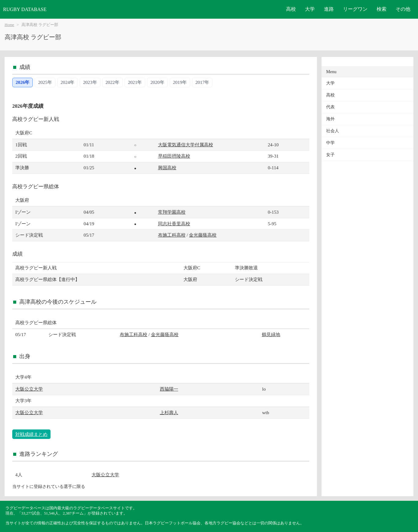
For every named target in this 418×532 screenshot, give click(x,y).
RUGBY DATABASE (25, 9)
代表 (330, 107)
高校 (291, 9)
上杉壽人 (169, 412)
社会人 (333, 131)
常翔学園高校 (172, 212)
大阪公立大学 (29, 389)
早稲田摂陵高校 (174, 156)
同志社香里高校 (174, 224)
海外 (330, 119)
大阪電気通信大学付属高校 (186, 145)
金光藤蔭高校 (203, 235)
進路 (329, 9)
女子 (330, 155)
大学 (310, 9)
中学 (330, 143)
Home (9, 25)
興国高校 (167, 168)
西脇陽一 (169, 389)
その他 (403, 9)
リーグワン (355, 9)
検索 (382, 9)
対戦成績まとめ (31, 434)
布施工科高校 (172, 235)
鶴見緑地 (271, 334)
